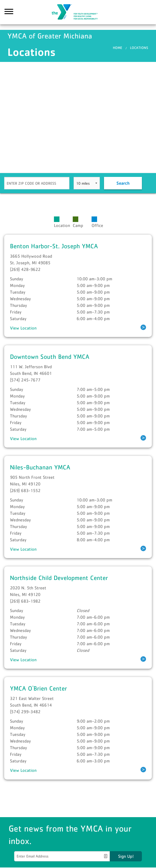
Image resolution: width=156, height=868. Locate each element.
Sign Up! (126, 857)
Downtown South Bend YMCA (50, 357)
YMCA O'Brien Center (38, 689)
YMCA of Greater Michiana (78, 12)
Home (118, 48)
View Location (23, 328)
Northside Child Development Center (59, 578)
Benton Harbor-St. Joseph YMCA (54, 246)
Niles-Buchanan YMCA (40, 468)
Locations (139, 48)
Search (123, 184)
